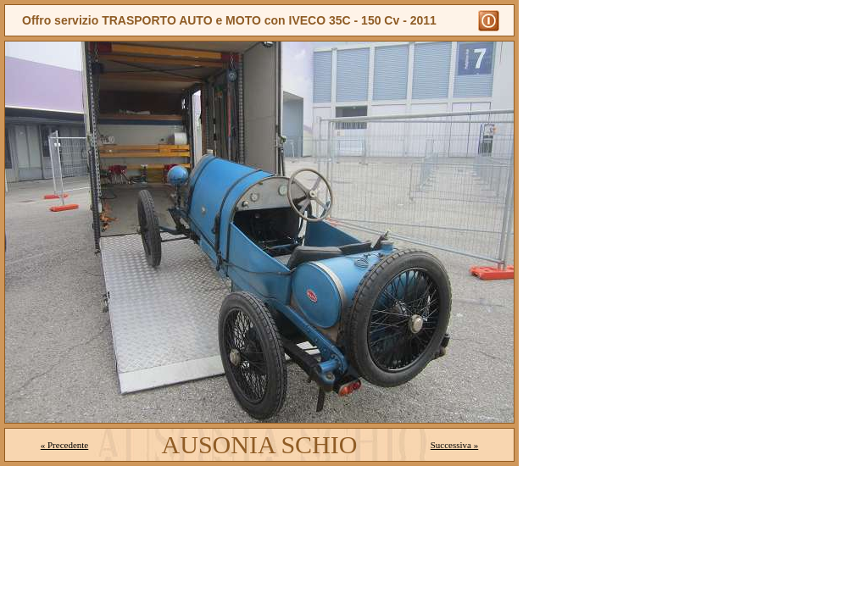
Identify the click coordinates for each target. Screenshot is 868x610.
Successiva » (455, 445)
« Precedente (65, 445)
